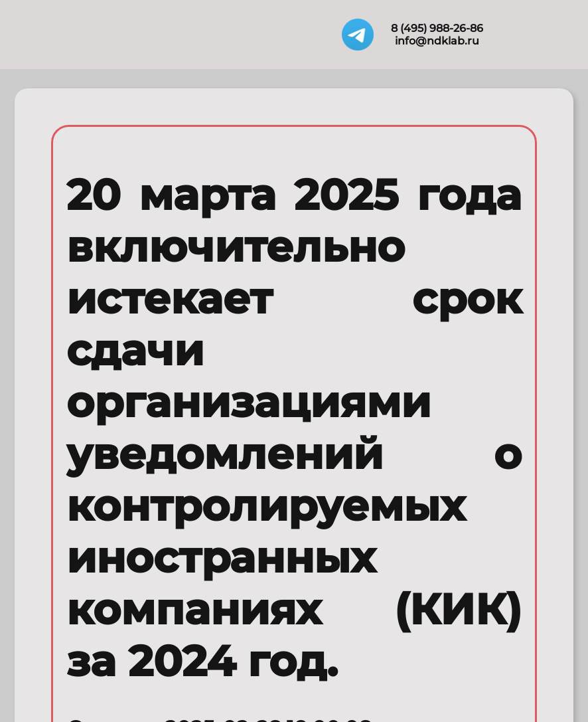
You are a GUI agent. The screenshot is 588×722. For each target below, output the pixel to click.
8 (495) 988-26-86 (437, 28)
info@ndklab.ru (437, 41)
